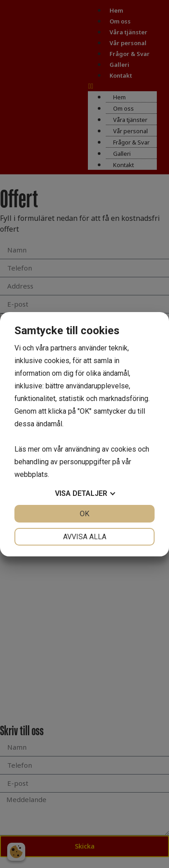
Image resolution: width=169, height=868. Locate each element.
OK (84, 514)
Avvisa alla (85, 537)
